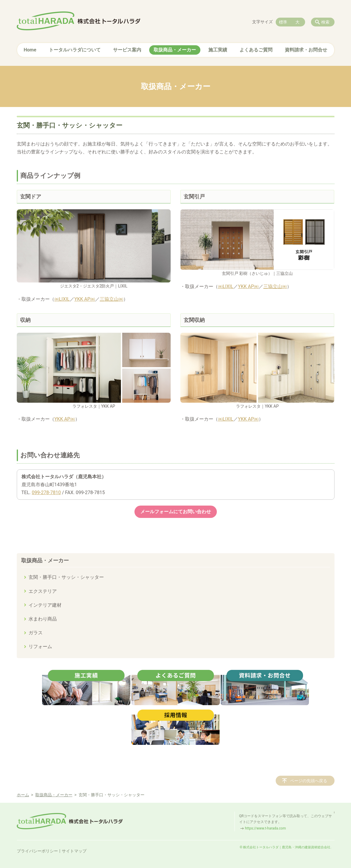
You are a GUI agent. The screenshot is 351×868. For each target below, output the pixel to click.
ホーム (23, 795)
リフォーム (40, 647)
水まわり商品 (43, 619)
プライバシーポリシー (37, 851)
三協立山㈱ (112, 299)
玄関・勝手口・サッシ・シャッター (66, 577)
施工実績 (218, 50)
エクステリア (43, 591)
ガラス (36, 633)
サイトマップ (74, 851)
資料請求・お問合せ (306, 50)
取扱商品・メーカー (175, 50)
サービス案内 (127, 50)
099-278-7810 (46, 492)
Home (30, 50)
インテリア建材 (45, 605)
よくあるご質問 (256, 50)
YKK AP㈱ (85, 299)
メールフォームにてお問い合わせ (176, 512)
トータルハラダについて (75, 50)
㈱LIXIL (62, 299)
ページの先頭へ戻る (309, 781)
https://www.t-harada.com (266, 828)
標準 (283, 22)
